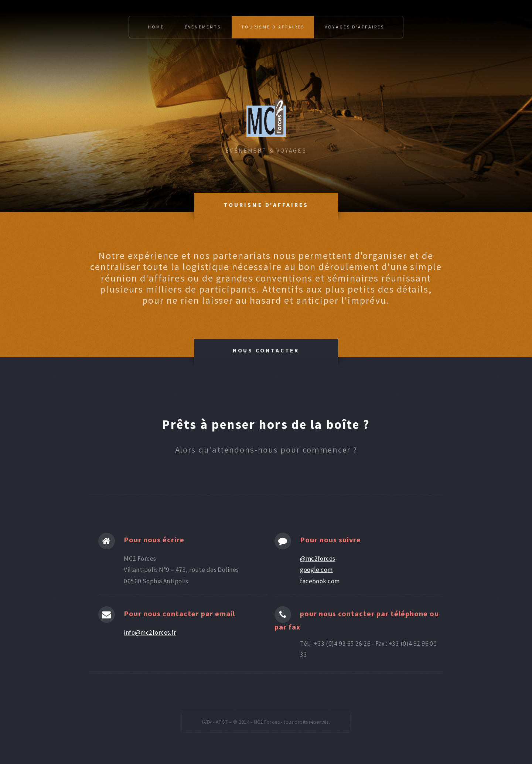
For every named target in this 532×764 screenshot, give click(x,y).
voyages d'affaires (354, 27)
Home (156, 27)
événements (203, 27)
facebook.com (320, 581)
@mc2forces (318, 559)
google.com (316, 570)
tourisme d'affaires (273, 27)
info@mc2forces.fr (150, 632)
